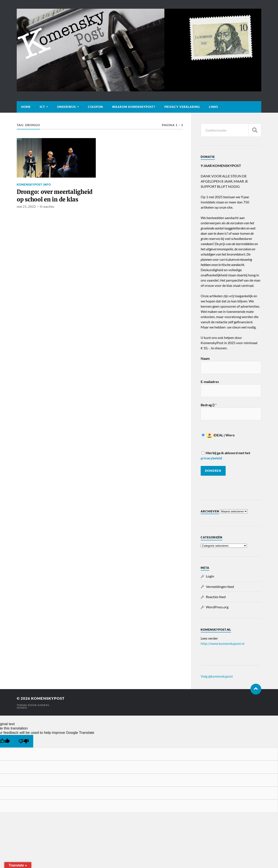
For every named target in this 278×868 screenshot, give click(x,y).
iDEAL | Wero (218, 435)
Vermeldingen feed (220, 587)
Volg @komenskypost (217, 676)
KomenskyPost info (34, 185)
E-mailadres (210, 382)
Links (213, 107)
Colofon (95, 107)
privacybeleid (211, 458)
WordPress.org (217, 607)
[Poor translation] (24, 741)
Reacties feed (216, 597)
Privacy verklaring (182, 107)
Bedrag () (209, 405)
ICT (42, 107)
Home (26, 107)
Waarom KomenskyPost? (134, 107)
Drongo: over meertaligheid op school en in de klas (55, 196)
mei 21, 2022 (26, 206)
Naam (205, 358)
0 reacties (47, 206)
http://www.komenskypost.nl (223, 643)
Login (210, 576)
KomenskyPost (48, 698)
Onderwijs (66, 107)
